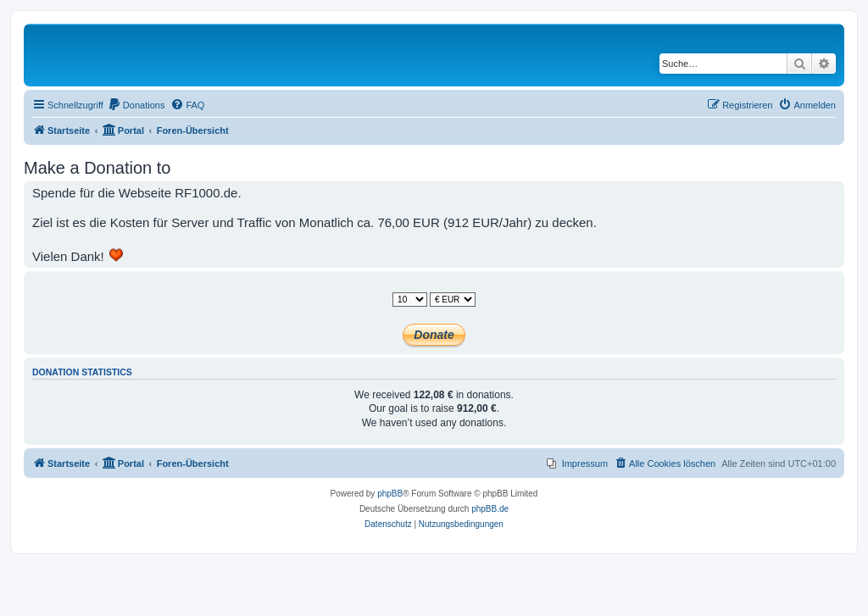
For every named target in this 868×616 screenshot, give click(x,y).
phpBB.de (490, 509)
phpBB (390, 494)
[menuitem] (136, 105)
